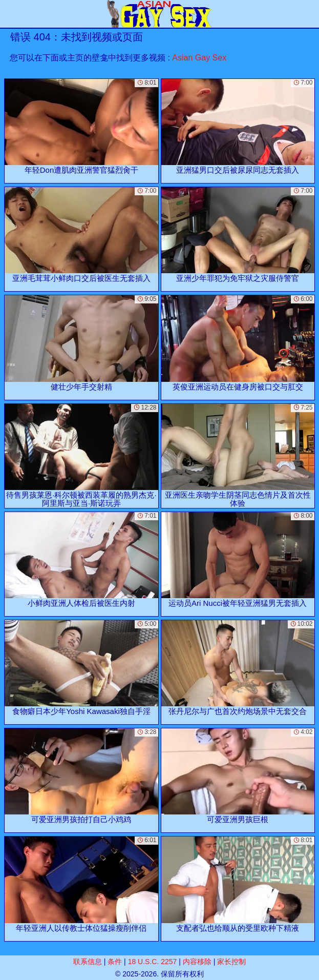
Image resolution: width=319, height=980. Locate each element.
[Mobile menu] (9, 14)
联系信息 (88, 962)
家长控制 (231, 962)
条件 (115, 962)
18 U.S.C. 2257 (153, 962)
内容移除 (197, 962)
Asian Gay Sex (199, 58)
